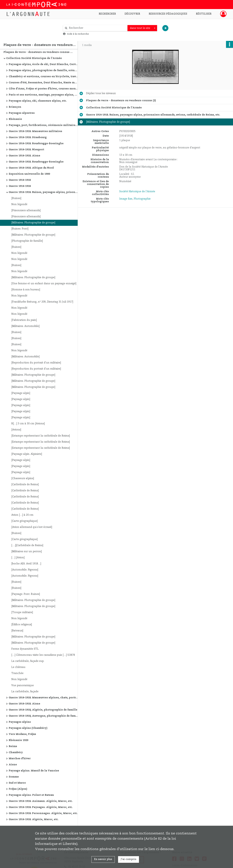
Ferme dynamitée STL (25, 649)
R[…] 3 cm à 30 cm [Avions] (28, 424)
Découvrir (132, 14)
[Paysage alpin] (21, 393)
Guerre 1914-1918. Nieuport (26, 150)
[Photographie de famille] (27, 241)
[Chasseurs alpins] (23, 478)
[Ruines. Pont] (20, 229)
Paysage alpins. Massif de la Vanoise (34, 771)
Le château (18, 667)
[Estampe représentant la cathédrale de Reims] (41, 436)
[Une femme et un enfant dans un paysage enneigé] (44, 284)
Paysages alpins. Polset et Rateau (31, 795)
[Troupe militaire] (22, 612)
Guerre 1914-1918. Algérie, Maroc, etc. (34, 819)
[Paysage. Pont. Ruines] (26, 594)
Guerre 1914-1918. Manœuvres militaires (35, 131)
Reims (13, 746)
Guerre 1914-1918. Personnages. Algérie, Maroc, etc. (43, 813)
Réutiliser (204, 14)
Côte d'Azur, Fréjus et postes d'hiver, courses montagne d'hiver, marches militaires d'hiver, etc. (44, 89)
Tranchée (17, 673)
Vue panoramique (23, 685)
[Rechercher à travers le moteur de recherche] (97, 28)
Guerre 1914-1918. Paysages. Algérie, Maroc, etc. (41, 807)
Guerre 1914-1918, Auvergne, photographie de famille (44, 716)
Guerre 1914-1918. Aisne (24, 156)
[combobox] (142, 28)
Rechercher (107, 14)
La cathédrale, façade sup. (28, 661)
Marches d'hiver (20, 759)
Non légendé (19, 204)
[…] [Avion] (18, 558)
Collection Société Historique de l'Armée (34, 58)
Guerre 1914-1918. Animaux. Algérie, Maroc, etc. (41, 801)
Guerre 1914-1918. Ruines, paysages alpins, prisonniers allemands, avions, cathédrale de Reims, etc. (44, 192)
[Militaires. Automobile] (25, 326)
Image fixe (126, 199)
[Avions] (16, 430)
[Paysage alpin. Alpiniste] (27, 454)
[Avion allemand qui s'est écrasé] (32, 527)
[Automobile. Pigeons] (25, 570)
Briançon (15, 107)
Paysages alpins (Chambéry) (28, 728)
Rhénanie (15, 119)
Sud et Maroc (17, 783)
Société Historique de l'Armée (137, 192)
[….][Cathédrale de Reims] (27, 545)
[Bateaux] (17, 631)
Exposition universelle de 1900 (29, 174)
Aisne (13, 765)
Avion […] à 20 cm (22, 515)
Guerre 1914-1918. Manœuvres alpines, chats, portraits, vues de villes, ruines (44, 698)
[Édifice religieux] (22, 625)
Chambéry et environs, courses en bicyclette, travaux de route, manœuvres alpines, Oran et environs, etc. (44, 77)
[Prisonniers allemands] (26, 211)
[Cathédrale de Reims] (25, 485)
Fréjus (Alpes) (18, 789)
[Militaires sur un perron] (27, 552)
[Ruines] (16, 198)
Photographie (142, 199)
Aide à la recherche (78, 34)
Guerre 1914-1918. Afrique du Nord (31, 168)
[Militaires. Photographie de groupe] (33, 223)
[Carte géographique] (24, 521)
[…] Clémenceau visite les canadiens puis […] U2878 (43, 655)
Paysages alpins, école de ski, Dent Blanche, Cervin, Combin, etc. (44, 64)
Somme (14, 777)
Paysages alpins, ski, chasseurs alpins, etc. (38, 101)
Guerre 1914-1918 (20, 180)
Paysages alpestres (22, 113)
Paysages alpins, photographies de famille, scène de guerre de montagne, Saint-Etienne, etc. (44, 70)
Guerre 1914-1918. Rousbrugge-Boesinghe (36, 144)
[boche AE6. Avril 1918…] (26, 564)
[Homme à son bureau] (26, 290)
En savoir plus (103, 859)
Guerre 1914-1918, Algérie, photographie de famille (43, 710)
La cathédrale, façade (25, 692)
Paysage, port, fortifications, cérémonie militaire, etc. (44, 125)
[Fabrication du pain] (24, 320)
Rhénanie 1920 (18, 740)
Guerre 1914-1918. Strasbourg (28, 137)
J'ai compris (129, 859)
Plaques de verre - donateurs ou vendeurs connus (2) (38, 52)
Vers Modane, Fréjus (22, 734)
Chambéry (16, 752)
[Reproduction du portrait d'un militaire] (36, 363)
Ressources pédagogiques (168, 14)
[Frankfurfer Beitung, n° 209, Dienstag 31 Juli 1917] (42, 302)
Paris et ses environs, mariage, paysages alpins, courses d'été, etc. (44, 95)
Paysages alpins (20, 722)
